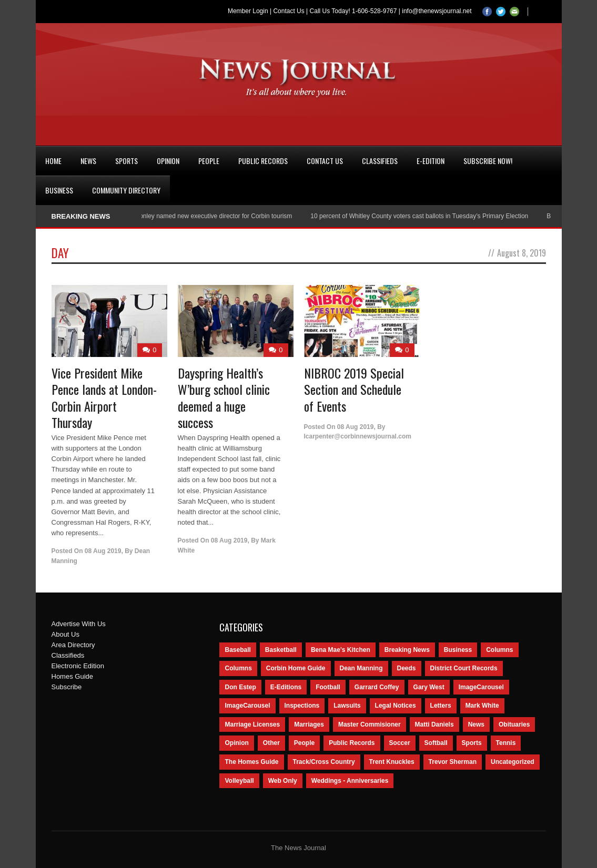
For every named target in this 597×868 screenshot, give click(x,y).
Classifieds (380, 161)
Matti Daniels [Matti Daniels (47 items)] (434, 724)
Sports (127, 161)
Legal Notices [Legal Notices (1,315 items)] (396, 706)
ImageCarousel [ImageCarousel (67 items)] (247, 706)
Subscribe (67, 687)
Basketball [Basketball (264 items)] (281, 650)
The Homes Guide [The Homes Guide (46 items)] (251, 762)
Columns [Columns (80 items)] (238, 668)
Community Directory (126, 190)
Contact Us (289, 11)
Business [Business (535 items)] (458, 650)
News (88, 161)
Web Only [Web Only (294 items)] (283, 781)
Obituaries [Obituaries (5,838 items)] (514, 724)
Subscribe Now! (488, 161)
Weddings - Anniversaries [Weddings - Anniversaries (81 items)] (350, 781)
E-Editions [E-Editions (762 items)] (286, 687)
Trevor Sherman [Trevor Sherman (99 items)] (453, 762)
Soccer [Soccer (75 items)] (400, 743)
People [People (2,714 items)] (304, 743)
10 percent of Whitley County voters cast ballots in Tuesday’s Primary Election (424, 216)
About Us (65, 634)
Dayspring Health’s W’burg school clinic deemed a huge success (224, 397)
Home (53, 161)
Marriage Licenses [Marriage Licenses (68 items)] (252, 724)
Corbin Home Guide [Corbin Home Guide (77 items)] (296, 668)
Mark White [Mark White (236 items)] (482, 706)
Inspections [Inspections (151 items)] (302, 706)
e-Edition (431, 161)
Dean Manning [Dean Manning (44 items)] (361, 668)
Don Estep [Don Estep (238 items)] (240, 687)
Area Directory (73, 645)
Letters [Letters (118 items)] (441, 706)
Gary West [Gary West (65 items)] (429, 687)
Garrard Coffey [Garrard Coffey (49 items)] (377, 687)
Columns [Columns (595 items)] (499, 650)
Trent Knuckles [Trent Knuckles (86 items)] (392, 762)
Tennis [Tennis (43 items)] (506, 743)
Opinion (168, 161)
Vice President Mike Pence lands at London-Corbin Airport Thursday (104, 397)
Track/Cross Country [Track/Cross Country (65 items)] (324, 762)
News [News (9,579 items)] (476, 724)
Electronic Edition (78, 666)
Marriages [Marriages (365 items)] (309, 724)
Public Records (263, 161)
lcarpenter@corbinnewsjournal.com (358, 436)
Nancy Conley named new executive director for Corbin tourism (208, 216)
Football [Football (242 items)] (328, 687)
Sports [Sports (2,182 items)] (472, 743)
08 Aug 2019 (103, 551)
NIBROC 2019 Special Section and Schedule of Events (354, 389)
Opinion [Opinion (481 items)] (236, 743)
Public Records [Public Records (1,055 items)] (352, 743)
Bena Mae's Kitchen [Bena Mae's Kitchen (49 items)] (341, 650)
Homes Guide (72, 676)
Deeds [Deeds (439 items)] (407, 668)
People (209, 161)
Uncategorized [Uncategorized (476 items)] (513, 762)
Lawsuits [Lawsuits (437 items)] (347, 706)
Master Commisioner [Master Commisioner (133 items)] (370, 724)
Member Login (248, 11)
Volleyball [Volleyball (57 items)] (239, 781)
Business (59, 190)
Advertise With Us (79, 624)
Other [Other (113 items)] (271, 743)
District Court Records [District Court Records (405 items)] (464, 668)
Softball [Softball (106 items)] (436, 743)
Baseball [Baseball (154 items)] (237, 650)
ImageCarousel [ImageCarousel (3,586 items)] (481, 687)
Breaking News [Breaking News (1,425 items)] (407, 650)
